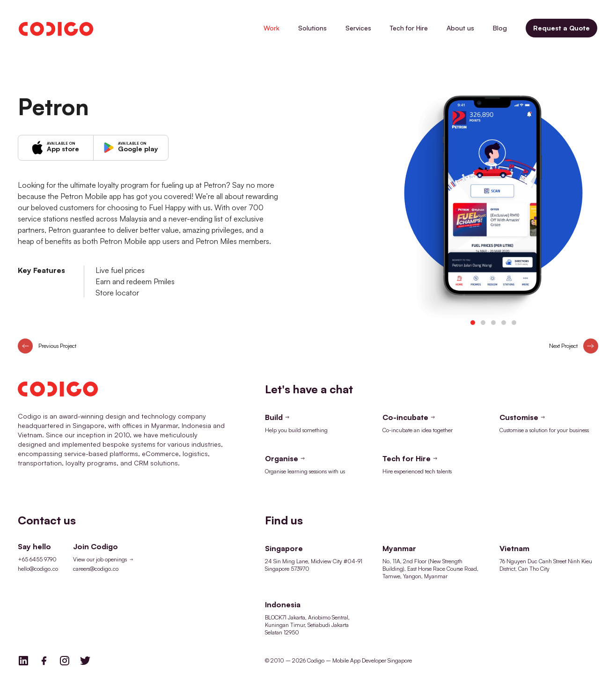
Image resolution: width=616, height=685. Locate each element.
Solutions (312, 28)
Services (358, 28)
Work (271, 28)
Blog (500, 28)
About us (460, 28)
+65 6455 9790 (37, 559)
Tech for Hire (409, 28)
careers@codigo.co (96, 569)
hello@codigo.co (38, 569)
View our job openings (104, 560)
